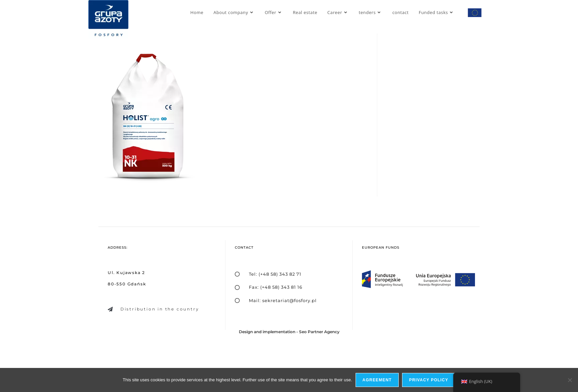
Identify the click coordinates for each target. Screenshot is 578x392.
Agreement (377, 380)
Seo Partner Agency (319, 332)
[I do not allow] (570, 380)
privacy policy (429, 380)
